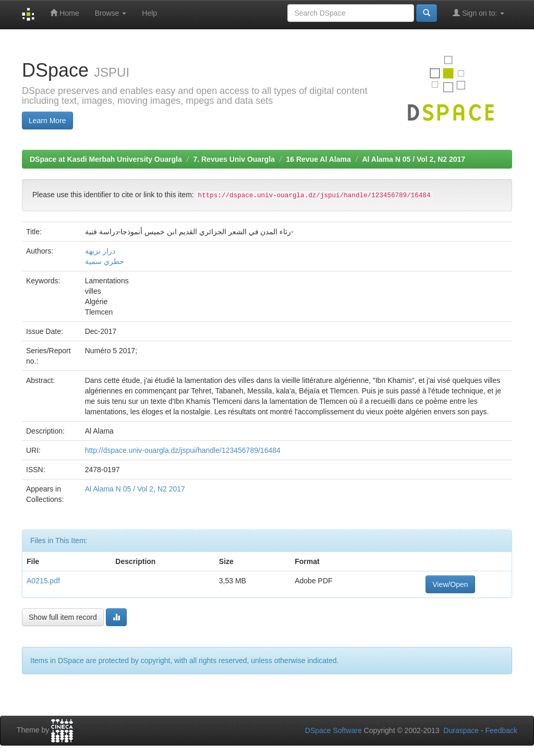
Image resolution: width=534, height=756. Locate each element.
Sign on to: (478, 13)
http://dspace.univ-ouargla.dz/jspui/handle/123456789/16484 (183, 450)
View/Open (450, 584)
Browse (111, 13)
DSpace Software (333, 730)
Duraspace (461, 730)
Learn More (47, 121)
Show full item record (63, 617)
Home (64, 13)
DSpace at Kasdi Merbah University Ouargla (106, 159)
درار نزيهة (100, 251)
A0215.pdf (43, 581)
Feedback (501, 730)
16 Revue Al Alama (319, 159)
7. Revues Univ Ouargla (234, 159)
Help (149, 13)
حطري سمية (105, 261)
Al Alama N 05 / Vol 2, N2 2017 (414, 159)
